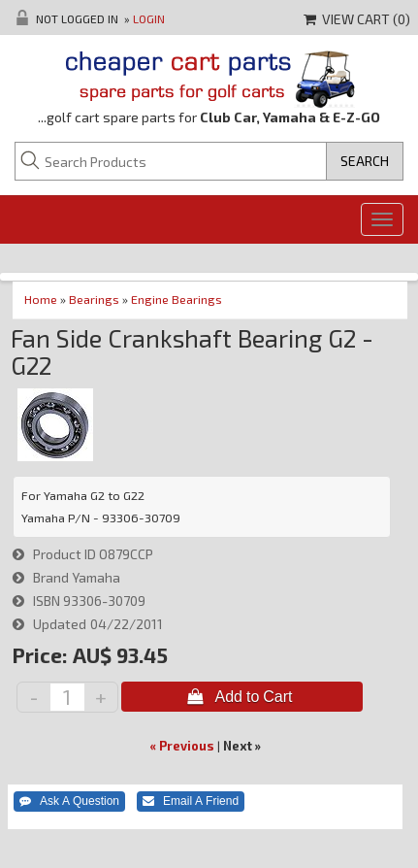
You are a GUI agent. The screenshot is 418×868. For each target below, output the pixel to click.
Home (41, 299)
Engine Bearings (177, 299)
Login (149, 18)
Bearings (94, 299)
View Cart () (357, 19)
